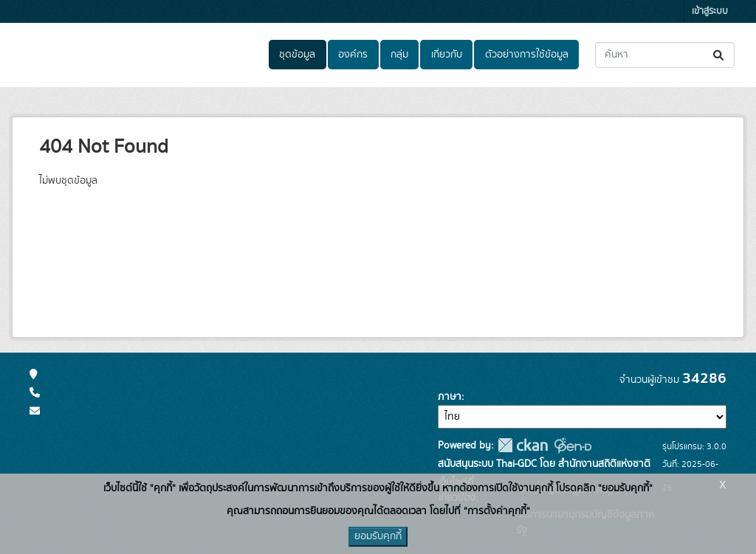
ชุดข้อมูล (297, 55)
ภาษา (450, 397)
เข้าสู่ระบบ (710, 11)
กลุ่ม (399, 55)
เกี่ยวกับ (447, 55)
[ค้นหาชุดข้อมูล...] (665, 55)
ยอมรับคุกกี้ (378, 536)
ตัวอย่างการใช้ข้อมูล (527, 55)
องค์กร (353, 55)
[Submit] (719, 55)
